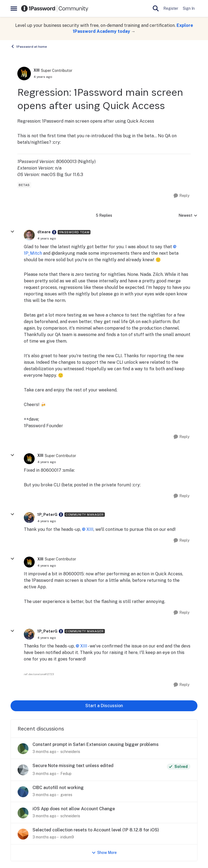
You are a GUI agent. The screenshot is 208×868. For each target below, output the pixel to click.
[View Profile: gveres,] (23, 792)
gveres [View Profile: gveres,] (66, 795)
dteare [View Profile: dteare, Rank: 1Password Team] (44, 232)
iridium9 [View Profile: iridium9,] (67, 837)
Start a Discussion (104, 706)
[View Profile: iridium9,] (23, 834)
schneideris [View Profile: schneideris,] (70, 752)
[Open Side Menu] (14, 8)
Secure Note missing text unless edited (73, 766)
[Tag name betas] (24, 185)
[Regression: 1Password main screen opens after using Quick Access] (47, 238)
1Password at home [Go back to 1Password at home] (29, 46)
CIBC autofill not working (58, 788)
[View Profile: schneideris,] (23, 749)
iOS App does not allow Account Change (74, 809)
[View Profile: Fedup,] (23, 770)
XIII (90, 529)
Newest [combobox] (188, 216)
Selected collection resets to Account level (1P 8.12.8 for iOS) (96, 830)
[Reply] (182, 196)
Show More (104, 853)
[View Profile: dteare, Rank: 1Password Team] (29, 235)
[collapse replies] (12, 232)
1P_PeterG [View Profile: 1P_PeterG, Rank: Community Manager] (47, 515)
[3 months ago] (44, 752)
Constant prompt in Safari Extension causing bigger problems (96, 744)
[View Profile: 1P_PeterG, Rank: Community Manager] (29, 518)
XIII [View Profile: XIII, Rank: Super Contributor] (37, 70)
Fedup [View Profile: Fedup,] (66, 774)
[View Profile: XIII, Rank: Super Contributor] (24, 74)
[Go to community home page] (55, 8)
